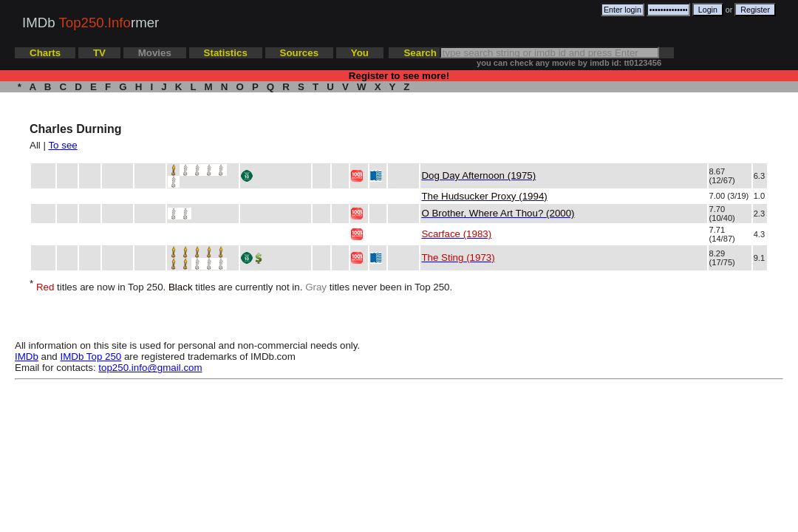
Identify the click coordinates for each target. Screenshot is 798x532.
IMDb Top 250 (91, 357)
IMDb (27, 357)
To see (62, 145)
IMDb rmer (91, 23)
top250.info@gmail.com (150, 368)
